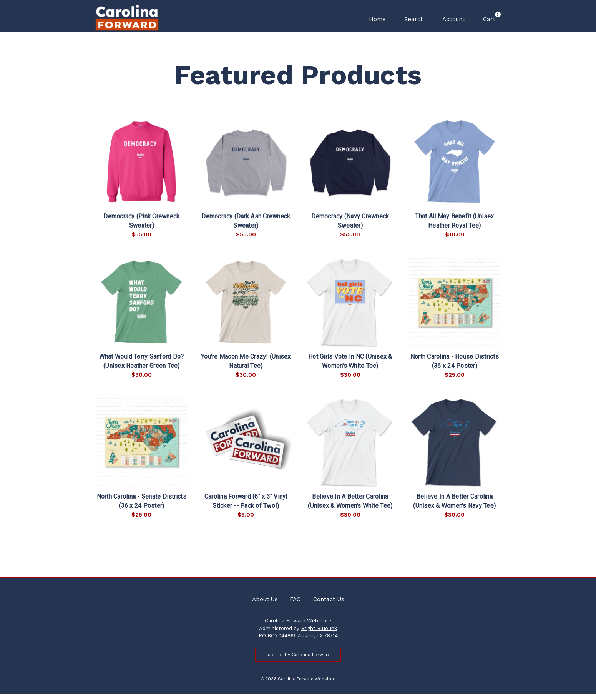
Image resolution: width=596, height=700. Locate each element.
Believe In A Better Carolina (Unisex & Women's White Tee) (350, 508)
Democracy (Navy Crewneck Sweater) (350, 227)
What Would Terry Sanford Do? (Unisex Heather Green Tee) (141, 367)
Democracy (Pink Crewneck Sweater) (141, 227)
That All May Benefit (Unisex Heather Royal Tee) (454, 227)
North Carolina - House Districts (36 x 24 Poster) (455, 367)
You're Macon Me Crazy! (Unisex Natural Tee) (246, 367)
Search (414, 19)
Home (377, 19)
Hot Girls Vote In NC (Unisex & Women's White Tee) (350, 367)
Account (453, 19)
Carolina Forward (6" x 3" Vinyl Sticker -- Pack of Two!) (246, 508)
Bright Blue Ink (319, 634)
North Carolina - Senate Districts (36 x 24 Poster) (142, 508)
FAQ (295, 605)
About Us (265, 605)
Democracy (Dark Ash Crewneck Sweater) (246, 227)
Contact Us (329, 605)
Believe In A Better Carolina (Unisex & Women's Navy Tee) (454, 508)
